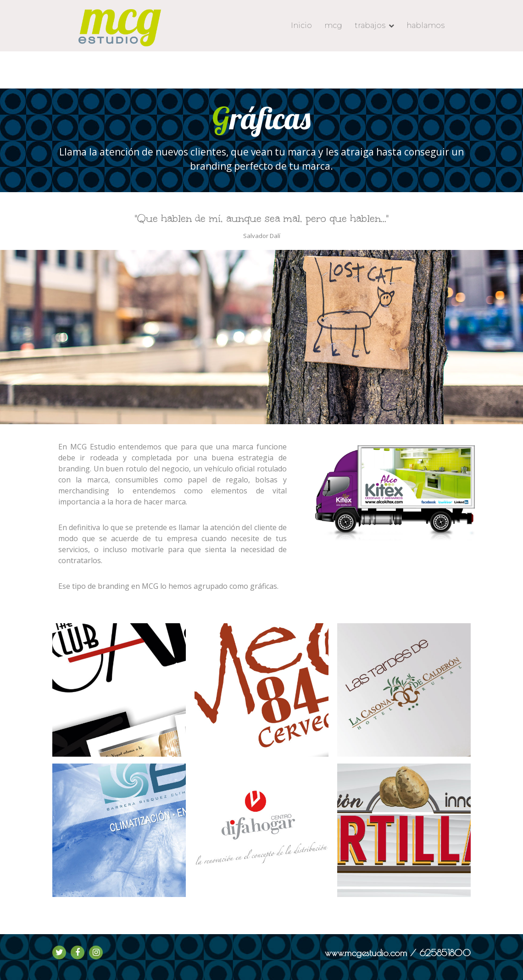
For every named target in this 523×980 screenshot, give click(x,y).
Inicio (301, 25)
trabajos (370, 25)
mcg (333, 25)
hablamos (426, 25)
